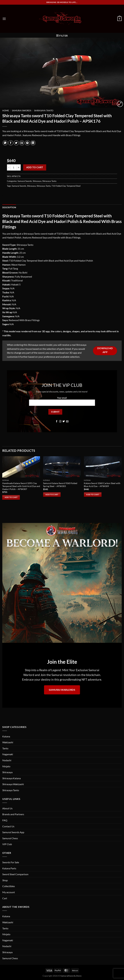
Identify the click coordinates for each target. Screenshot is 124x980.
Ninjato (6, 766)
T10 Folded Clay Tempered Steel (66, 186)
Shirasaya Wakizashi (13, 784)
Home (6, 111)
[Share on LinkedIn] (33, 143)
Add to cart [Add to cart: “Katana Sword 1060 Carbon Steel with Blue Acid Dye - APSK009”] (93, 494)
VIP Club (7, 844)
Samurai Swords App (13, 832)
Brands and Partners (13, 814)
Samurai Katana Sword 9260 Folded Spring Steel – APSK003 (60, 485)
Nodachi (7, 760)
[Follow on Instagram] (60, 422)
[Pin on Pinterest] (27, 143)
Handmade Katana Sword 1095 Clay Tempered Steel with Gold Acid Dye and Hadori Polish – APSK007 (21, 486)
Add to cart (35, 167)
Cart (5, 898)
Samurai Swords (22, 111)
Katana (6, 736)
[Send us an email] (67, 422)
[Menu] (4, 19)
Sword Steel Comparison (15, 874)
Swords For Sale (11, 862)
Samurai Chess (10, 838)
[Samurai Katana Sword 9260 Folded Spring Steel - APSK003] (62, 467)
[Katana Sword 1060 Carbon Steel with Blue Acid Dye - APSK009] (103, 467)
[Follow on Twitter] (64, 422)
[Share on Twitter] (16, 143)
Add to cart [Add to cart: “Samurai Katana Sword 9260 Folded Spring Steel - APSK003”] (52, 494)
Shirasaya (37, 181)
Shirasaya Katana (12, 778)
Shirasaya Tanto (44, 111)
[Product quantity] (14, 167)
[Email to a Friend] (22, 143)
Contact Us (8, 826)
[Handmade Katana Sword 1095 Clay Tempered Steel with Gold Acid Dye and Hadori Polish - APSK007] (21, 467)
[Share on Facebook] (11, 143)
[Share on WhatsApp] (5, 143)
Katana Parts (9, 868)
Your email (62, 402)
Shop (5, 880)
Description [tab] (9, 207)
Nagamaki (8, 754)
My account (9, 892)
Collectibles (9, 886)
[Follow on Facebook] (57, 422)
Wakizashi (8, 742)
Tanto (5, 748)
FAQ (5, 820)
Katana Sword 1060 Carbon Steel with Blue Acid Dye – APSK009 (102, 485)
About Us (7, 808)
